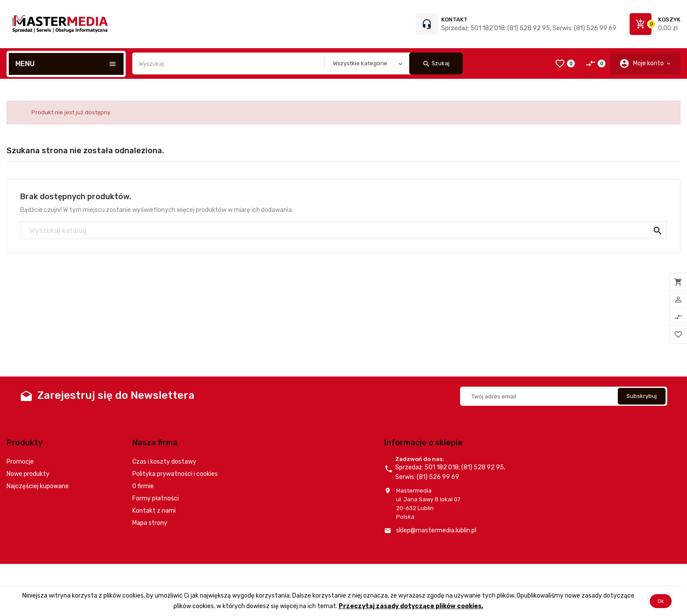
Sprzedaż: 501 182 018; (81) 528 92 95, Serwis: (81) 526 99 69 (529, 28)
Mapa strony (150, 523)
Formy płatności (156, 498)
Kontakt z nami (154, 511)
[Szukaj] (343, 231)
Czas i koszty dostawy (164, 462)
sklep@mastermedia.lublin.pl (436, 530)
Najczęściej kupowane (38, 486)
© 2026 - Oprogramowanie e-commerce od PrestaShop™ (83, 575)
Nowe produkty (28, 474)
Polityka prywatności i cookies (175, 474)
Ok (661, 601)
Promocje (20, 462)
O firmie (143, 486)
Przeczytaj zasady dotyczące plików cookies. (411, 606)
